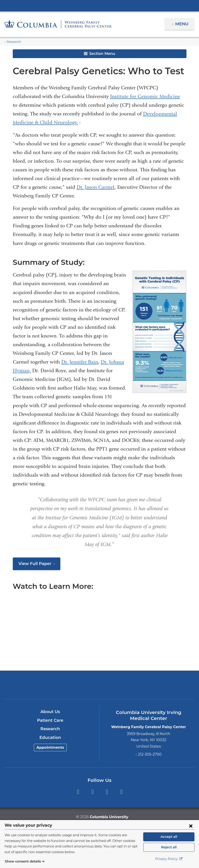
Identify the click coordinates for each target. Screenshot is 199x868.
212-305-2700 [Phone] (150, 754)
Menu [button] (182, 24)
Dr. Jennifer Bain (80, 362)
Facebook (78, 792)
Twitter (92, 792)
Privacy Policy (169, 859)
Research (13, 42)
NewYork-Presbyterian (100, 687)
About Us (50, 712)
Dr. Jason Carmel (96, 187)
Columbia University (109, 817)
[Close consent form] (191, 826)
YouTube (107, 792)
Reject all (169, 847)
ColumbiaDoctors (162, 685)
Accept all (169, 837)
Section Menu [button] (99, 54)
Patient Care (50, 720)
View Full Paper (38, 565)
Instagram (121, 792)
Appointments (50, 747)
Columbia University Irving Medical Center (100, 5)
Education (50, 738)
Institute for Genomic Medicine (145, 96)
